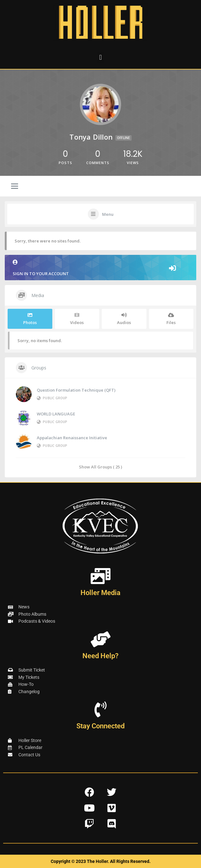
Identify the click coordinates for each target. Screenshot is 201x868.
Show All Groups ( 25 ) (101, 467)
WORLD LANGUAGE (56, 414)
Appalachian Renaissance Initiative (72, 438)
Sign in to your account (101, 268)
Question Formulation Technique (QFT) (76, 390)
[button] (100, 57)
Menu (108, 214)
